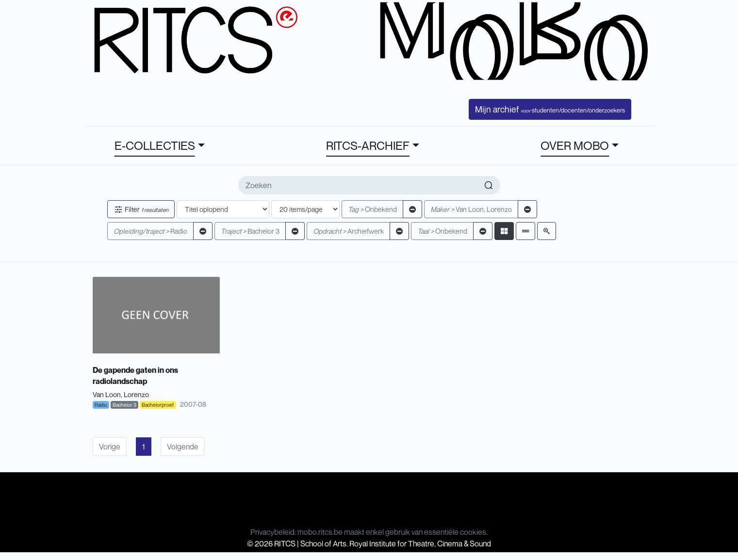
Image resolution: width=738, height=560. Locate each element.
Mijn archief (550, 109)
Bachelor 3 (250, 231)
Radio (150, 231)
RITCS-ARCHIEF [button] (368, 145)
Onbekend (372, 209)
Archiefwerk (348, 231)
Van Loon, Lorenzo (471, 209)
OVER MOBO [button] (575, 145)
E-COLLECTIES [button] (155, 145)
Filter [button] (141, 209)
